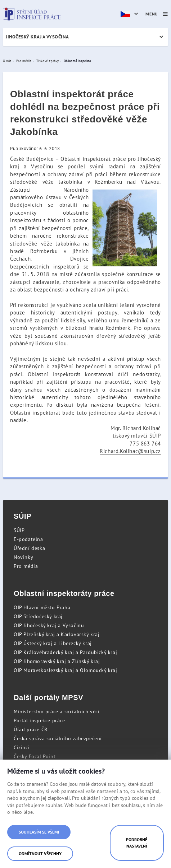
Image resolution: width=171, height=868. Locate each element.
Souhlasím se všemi (39, 832)
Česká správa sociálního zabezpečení (58, 738)
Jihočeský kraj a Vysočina (37, 37)
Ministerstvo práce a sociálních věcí (57, 711)
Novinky (23, 557)
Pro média (26, 566)
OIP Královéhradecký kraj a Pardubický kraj (65, 652)
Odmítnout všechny (40, 853)
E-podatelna (28, 539)
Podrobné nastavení (137, 843)
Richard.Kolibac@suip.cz (130, 451)
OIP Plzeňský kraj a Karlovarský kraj (57, 634)
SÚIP (19, 530)
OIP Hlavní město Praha (42, 607)
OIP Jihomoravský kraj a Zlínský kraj (57, 661)
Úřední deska (29, 548)
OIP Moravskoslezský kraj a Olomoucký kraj (66, 670)
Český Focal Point (35, 756)
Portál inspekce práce (39, 720)
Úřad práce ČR (31, 729)
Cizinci (22, 747)
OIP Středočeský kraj (38, 616)
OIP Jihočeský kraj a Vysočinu (49, 625)
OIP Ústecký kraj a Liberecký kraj (53, 643)
